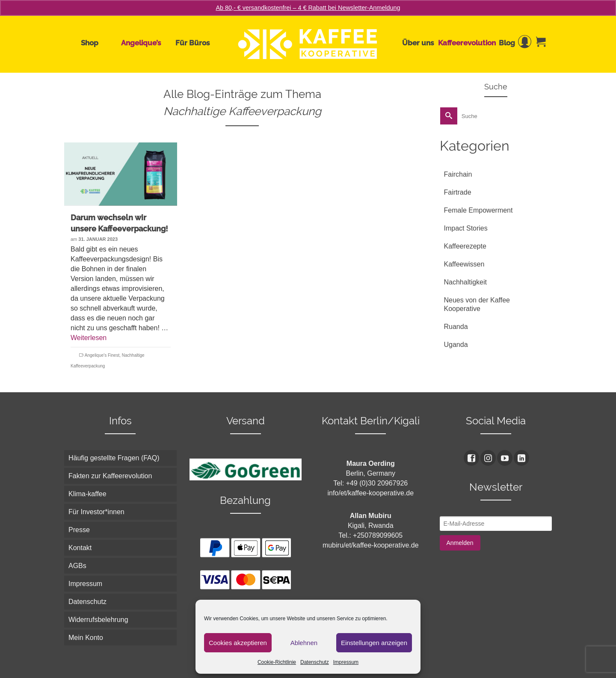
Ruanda (456, 327)
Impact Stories (466, 228)
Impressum (346, 662)
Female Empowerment (478, 210)
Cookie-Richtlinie (277, 662)
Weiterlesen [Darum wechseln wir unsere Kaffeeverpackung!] (89, 338)
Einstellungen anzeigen (374, 643)
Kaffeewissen (464, 264)
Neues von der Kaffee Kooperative (477, 304)
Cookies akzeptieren (238, 643)
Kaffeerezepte (465, 246)
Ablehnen (304, 643)
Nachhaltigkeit (466, 282)
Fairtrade (458, 192)
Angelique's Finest (102, 355)
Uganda (456, 345)
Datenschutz (315, 662)
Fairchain (458, 174)
